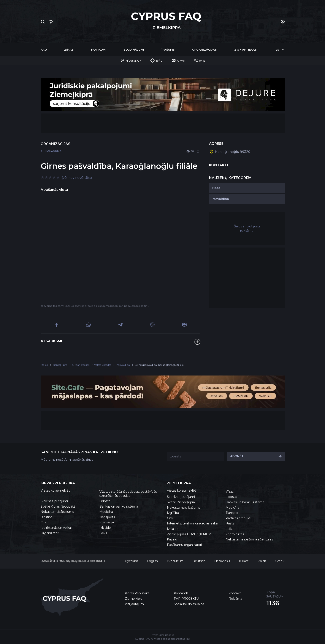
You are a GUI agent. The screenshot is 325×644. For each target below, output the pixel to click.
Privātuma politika (163, 635)
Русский (131, 561)
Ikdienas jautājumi (54, 501)
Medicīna (106, 512)
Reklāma (235, 599)
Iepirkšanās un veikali (56, 528)
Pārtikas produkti (238, 518)
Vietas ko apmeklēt (55, 491)
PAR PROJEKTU (186, 599)
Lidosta (105, 501)
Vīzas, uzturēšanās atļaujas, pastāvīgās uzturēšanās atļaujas (128, 494)
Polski (262, 561)
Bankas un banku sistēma (119, 507)
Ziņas (69, 50)
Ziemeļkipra (134, 599)
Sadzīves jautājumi (181, 497)
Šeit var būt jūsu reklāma (247, 228)
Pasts (230, 523)
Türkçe (244, 561)
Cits (43, 522)
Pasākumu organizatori (184, 545)
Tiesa (216, 188)
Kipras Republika (137, 593)
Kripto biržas (235, 534)
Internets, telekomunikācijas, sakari (193, 523)
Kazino (172, 539)
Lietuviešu (222, 561)
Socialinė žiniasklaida (189, 604)
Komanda (181, 593)
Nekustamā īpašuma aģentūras (249, 539)
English (152, 561)
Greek (280, 561)
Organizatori (50, 533)
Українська (175, 561)
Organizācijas (204, 50)
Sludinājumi (134, 50)
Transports (107, 517)
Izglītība (47, 517)
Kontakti (235, 593)
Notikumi (99, 50)
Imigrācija (107, 522)
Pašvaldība (220, 199)
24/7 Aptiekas (246, 50)
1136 (273, 603)
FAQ (44, 50)
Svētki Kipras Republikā (58, 507)
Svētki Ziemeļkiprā (181, 502)
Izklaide (105, 528)
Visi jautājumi (135, 604)
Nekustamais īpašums (57, 512)
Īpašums (168, 50)
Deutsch (199, 561)
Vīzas (230, 492)
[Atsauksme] (197, 342)
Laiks (103, 533)
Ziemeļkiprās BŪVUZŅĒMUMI (190, 534)
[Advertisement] (163, 123)
